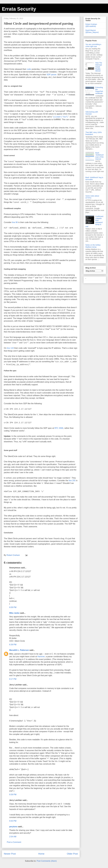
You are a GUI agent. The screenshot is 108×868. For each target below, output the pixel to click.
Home (41, 854)
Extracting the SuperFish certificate (99, 90)
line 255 (72, 481)
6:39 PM (13, 645)
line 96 (15, 222)
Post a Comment (14, 842)
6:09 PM (13, 607)
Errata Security (19, 9)
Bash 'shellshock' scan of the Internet (100, 156)
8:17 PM (13, 679)
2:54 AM (13, 837)
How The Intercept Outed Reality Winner (99, 67)
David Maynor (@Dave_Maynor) (92, 31)
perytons (13, 827)
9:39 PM (13, 795)
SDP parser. (52, 75)
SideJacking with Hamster (92, 113)
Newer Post (10, 854)
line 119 (10, 348)
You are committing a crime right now (93, 45)
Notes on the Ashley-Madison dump (93, 246)
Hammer (41, 657)
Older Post (72, 854)
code (29, 69)
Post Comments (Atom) (47, 861)
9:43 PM (13, 821)
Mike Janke (14, 613)
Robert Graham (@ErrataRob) (91, 25)
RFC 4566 (59, 428)
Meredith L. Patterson (19, 650)
